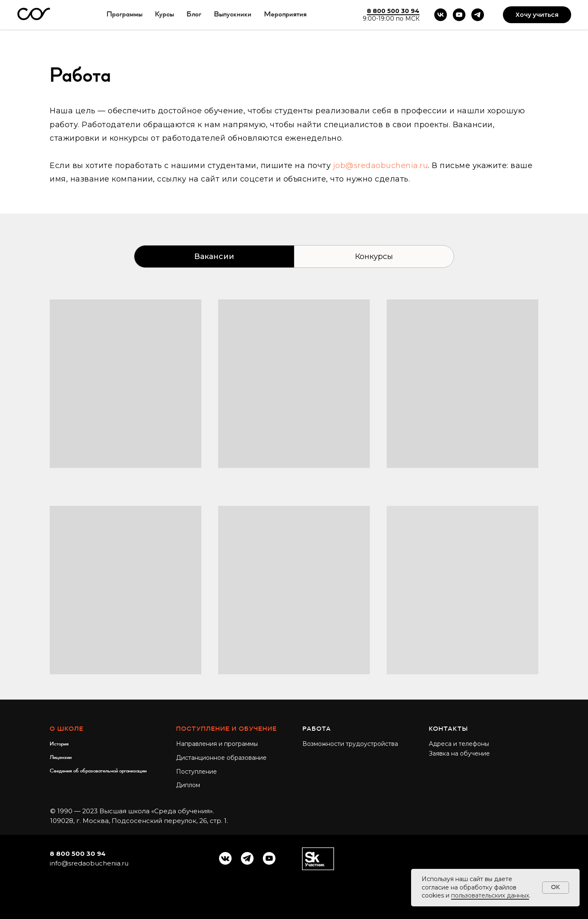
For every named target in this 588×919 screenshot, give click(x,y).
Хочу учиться (537, 15)
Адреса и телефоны (459, 744)
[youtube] (459, 15)
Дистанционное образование (221, 758)
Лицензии (61, 757)
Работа (317, 729)
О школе (67, 729)
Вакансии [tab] (214, 256)
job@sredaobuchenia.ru (381, 166)
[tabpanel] (294, 500)
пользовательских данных (490, 895)
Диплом (188, 785)
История (59, 744)
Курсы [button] (164, 15)
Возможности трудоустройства (350, 744)
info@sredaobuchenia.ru (89, 863)
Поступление (196, 772)
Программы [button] (124, 15)
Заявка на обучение (459, 753)
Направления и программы (217, 744)
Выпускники (233, 15)
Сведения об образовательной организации (98, 771)
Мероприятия (285, 15)
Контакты (448, 729)
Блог (194, 15)
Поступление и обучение (226, 729)
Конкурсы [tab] (374, 256)
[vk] (441, 15)
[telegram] (478, 15)
